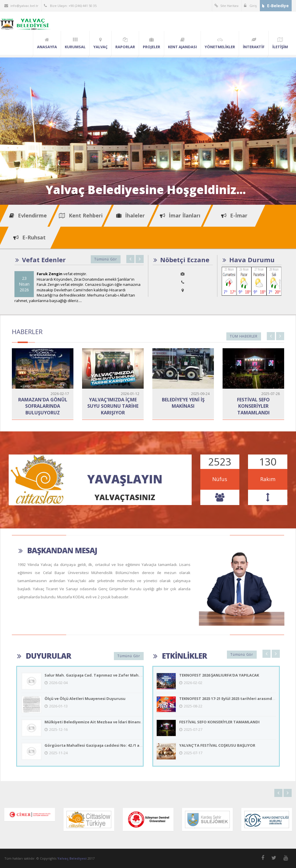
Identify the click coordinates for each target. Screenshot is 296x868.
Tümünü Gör (106, 259)
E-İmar (234, 215)
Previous (130, 259)
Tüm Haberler (244, 336)
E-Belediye (275, 6)
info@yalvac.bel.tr (21, 6)
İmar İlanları (180, 215)
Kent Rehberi (81, 215)
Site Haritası (226, 6)
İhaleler (131, 215)
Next (140, 259)
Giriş (250, 6)
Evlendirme (28, 215)
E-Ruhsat (29, 237)
